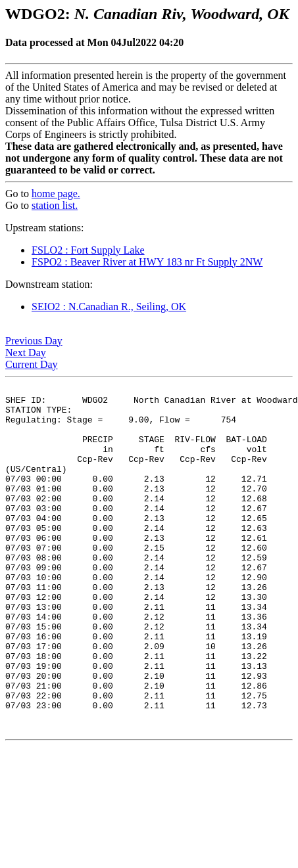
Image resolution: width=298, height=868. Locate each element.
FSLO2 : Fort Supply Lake (88, 250)
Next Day (26, 353)
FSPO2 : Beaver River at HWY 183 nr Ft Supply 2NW (147, 262)
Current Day (32, 364)
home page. (56, 194)
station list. (55, 205)
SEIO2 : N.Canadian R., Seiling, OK (109, 307)
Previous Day (34, 341)
